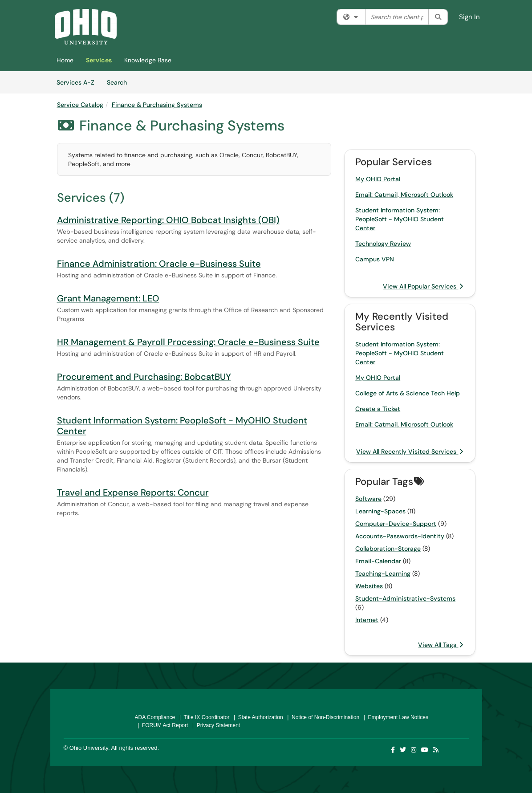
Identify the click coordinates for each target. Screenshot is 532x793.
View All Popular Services (423, 286)
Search (120, 82)
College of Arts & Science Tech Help (408, 393)
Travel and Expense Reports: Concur (133, 492)
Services (99, 60)
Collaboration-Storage (388, 549)
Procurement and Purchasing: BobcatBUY (144, 377)
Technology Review (383, 244)
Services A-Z (75, 82)
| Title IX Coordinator (203, 717)
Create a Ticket (378, 409)
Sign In (469, 17)
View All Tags (441, 645)
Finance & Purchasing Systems (157, 105)
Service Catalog (80, 105)
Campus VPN (375, 259)
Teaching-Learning (383, 573)
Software (368, 499)
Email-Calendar (378, 561)
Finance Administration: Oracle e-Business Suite (159, 264)
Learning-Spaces (380, 511)
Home (65, 60)
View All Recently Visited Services (410, 451)
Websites (369, 586)
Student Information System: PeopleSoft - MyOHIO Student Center (182, 426)
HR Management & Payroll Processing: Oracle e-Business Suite (188, 342)
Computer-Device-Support (396, 524)
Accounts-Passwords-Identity (400, 536)
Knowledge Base (148, 60)
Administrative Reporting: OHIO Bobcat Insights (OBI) (168, 220)
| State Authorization (257, 717)
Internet (367, 620)
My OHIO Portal (378, 179)
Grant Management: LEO (108, 298)
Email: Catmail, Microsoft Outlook (404, 195)
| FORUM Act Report (162, 725)
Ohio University (89, 748)
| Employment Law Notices (394, 717)
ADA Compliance (155, 717)
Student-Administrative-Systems (405, 598)
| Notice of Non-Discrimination (322, 717)
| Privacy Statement (215, 725)
